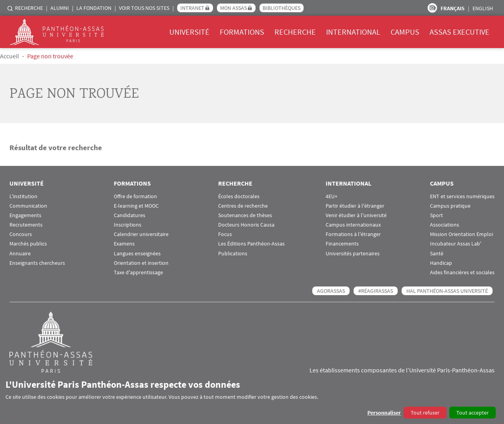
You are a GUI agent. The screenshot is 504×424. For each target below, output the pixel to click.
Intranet (192, 8)
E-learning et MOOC (136, 206)
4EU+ (332, 196)
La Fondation (94, 8)
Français (453, 8)
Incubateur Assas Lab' (456, 244)
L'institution (23, 196)
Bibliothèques (282, 8)
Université (189, 32)
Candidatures (130, 215)
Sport (436, 215)
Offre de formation (135, 196)
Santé (437, 254)
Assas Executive (460, 32)
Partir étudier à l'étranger (355, 206)
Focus (225, 234)
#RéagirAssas (376, 291)
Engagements (25, 215)
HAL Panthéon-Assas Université (447, 291)
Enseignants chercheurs (37, 263)
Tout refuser (425, 413)
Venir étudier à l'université (356, 215)
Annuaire (20, 254)
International (353, 32)
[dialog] (252, 399)
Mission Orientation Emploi (461, 234)
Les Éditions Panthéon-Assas (251, 244)
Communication (28, 206)
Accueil (9, 56)
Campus (405, 32)
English (483, 8)
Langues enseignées (137, 254)
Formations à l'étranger (353, 234)
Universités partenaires (353, 254)
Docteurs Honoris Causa (246, 225)
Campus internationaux (353, 225)
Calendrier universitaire (141, 234)
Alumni (60, 8)
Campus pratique (450, 206)
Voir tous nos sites (144, 8)
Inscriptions (128, 225)
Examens (124, 244)
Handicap (441, 263)
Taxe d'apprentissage (138, 272)
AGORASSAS (331, 291)
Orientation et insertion (141, 263)
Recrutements (26, 225)
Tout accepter (472, 413)
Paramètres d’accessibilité (432, 8)
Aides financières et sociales (462, 272)
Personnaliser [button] (384, 413)
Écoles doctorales (239, 196)
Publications (233, 254)
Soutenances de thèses (245, 215)
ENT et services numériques (462, 196)
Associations (445, 225)
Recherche (29, 8)
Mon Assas (233, 8)
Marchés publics (28, 244)
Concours (21, 234)
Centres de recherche (243, 206)
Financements (342, 244)
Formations (242, 32)
